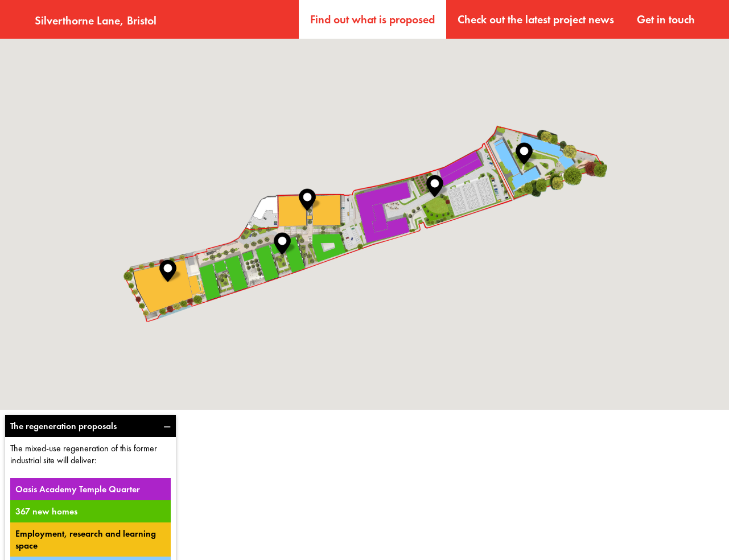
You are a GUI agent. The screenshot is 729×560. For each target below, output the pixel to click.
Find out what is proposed (372, 19)
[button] (168, 271)
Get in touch (666, 19)
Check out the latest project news (536, 19)
